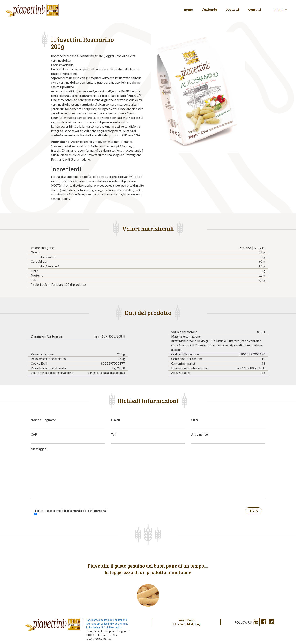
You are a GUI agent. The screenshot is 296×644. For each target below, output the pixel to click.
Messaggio (39, 449)
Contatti (255, 9)
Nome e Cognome (43, 420)
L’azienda (209, 9)
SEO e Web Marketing (186, 624)
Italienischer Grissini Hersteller (104, 627)
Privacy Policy (186, 620)
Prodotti (233, 9)
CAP (34, 434)
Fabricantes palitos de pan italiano (106, 620)
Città (195, 420)
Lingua (280, 9)
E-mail (115, 420)
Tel (113, 434)
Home (188, 9)
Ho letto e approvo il (71, 511)
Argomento (199, 434)
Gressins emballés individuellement (107, 624)
